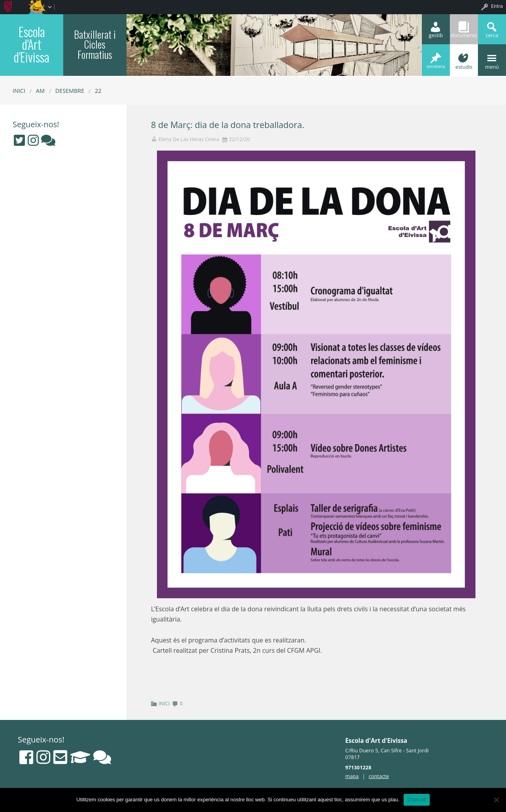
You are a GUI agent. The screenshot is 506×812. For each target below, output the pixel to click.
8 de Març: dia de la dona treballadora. (228, 125)
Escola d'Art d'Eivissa (32, 44)
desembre (70, 91)
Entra (497, 6)
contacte (379, 776)
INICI (164, 703)
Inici (19, 91)
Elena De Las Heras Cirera (189, 139)
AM (40, 91)
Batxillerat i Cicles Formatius (95, 44)
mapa (352, 776)
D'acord (417, 800)
